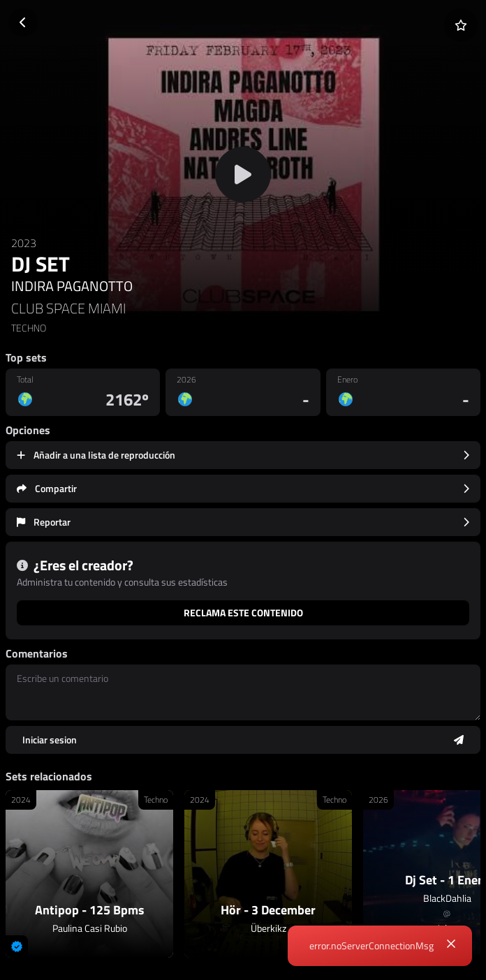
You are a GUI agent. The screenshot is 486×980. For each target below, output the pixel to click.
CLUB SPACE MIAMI (68, 309)
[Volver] (23, 22)
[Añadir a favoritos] (461, 25)
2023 (24, 243)
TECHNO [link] (29, 328)
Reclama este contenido (243, 612)
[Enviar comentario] (243, 740)
